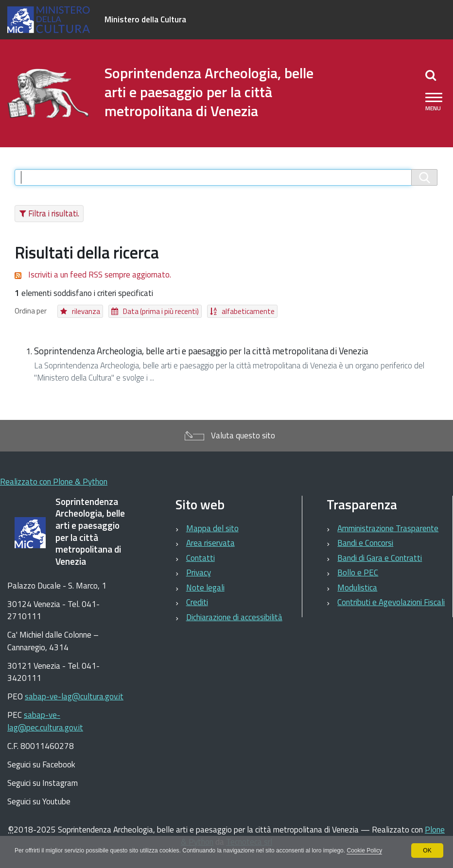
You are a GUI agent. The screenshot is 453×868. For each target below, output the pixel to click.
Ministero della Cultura (145, 19)
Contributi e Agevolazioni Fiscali (391, 602)
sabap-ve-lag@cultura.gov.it (74, 696)
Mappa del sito (212, 528)
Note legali (205, 588)
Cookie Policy (364, 851)
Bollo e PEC (358, 573)
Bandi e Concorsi (365, 543)
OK (427, 851)
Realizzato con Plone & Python (54, 482)
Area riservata (210, 543)
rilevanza (86, 311)
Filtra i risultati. (54, 213)
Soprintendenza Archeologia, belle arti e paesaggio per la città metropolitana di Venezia (201, 351)
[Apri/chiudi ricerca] (431, 75)
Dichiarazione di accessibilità (234, 617)
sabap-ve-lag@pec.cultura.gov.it (45, 721)
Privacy (199, 573)
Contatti (200, 558)
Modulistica (357, 588)
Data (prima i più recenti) (161, 311)
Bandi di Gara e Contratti (380, 558)
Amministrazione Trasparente (388, 528)
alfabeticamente (248, 311)
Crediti (197, 602)
